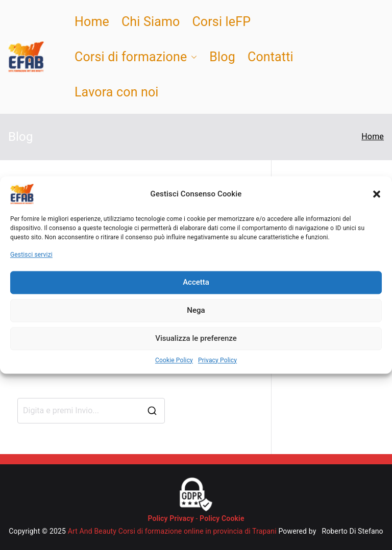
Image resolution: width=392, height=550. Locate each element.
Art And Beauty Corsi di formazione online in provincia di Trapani (172, 531)
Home (92, 22)
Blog (222, 57)
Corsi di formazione (136, 57)
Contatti (271, 57)
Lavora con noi (117, 92)
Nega (196, 311)
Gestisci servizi (31, 255)
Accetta (196, 283)
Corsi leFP (221, 22)
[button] (377, 194)
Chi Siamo (151, 22)
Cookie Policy (174, 360)
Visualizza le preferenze (196, 339)
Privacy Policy (217, 360)
